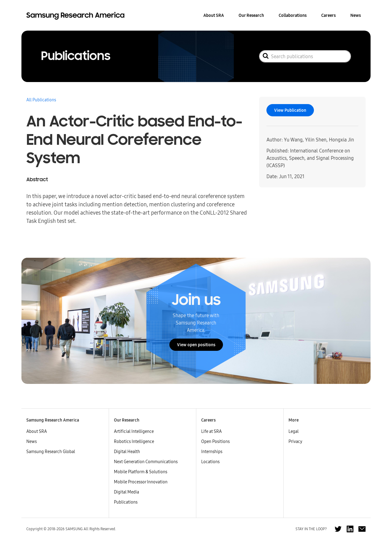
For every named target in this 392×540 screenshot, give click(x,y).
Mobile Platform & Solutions (141, 472)
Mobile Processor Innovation (141, 482)
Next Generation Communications (146, 462)
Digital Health (127, 452)
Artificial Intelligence (134, 431)
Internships (212, 452)
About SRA (214, 15)
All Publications (41, 100)
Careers (328, 15)
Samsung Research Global (51, 452)
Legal (294, 431)
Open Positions (215, 441)
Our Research (251, 15)
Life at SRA (211, 431)
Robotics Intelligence (134, 441)
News (356, 15)
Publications (126, 502)
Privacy (295, 441)
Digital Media (126, 492)
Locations (210, 462)
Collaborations (293, 15)
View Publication (290, 110)
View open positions (196, 345)
